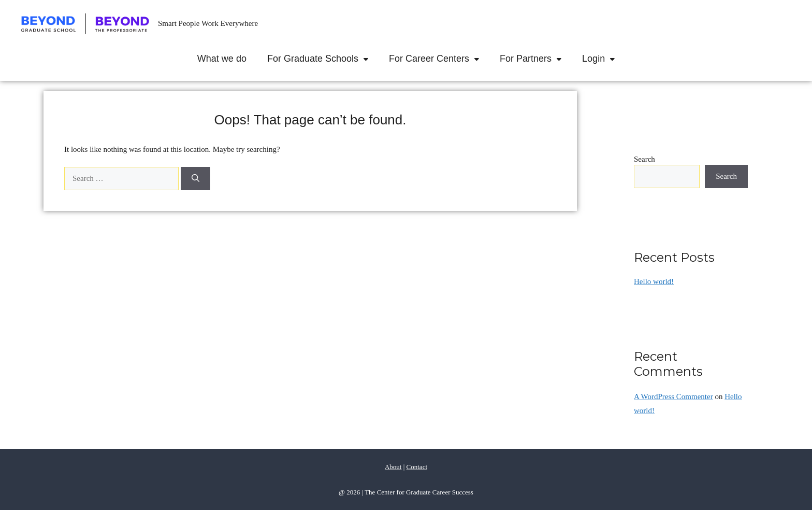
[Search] (195, 179)
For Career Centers (439, 59)
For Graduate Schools (323, 59)
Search (644, 159)
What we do (222, 59)
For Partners (536, 59)
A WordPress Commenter (673, 396)
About (393, 467)
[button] (368, 59)
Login (604, 59)
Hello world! (654, 281)
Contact (417, 467)
